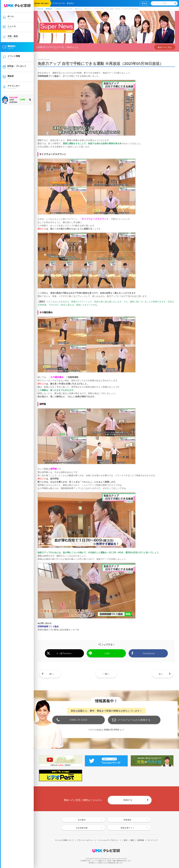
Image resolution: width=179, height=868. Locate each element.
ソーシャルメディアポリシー (108, 840)
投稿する (128, 800)
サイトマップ (153, 840)
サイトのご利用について (64, 840)
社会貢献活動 (82, 828)
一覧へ (106, 674)
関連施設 (128, 820)
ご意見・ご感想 (128, 840)
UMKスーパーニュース (64, 9)
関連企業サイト (128, 828)
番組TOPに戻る (165, 47)
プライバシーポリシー (85, 840)
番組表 (144, 3)
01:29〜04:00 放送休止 (64, 3)
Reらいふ (79, 9)
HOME (40, 9)
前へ (52, 674)
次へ (161, 674)
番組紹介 (49, 9)
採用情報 (141, 840)
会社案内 (82, 820)
